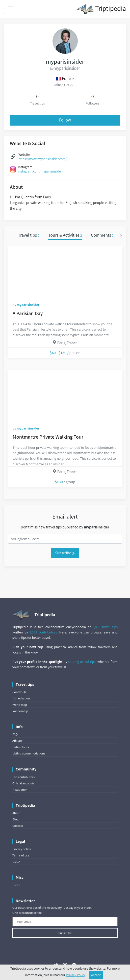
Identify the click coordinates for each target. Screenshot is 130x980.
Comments (102, 235)
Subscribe (65, 553)
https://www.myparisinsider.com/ (43, 159)
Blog (15, 819)
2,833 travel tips (105, 627)
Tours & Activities (65, 235)
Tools (16, 885)
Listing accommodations (29, 753)
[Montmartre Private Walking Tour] (65, 395)
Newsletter (20, 790)
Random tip (20, 711)
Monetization (21, 698)
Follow (65, 120)
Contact (18, 826)
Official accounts (23, 783)
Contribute (20, 692)
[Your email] (65, 922)
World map (20, 705)
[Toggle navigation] (11, 9)
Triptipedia (101, 9)
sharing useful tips (82, 662)
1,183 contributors (43, 632)
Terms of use (21, 855)
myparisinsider (28, 305)
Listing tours (21, 747)
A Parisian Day (28, 313)
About (16, 813)
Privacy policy (22, 849)
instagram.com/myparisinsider (40, 171)
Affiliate (17, 741)
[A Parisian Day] (65, 272)
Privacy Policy (76, 975)
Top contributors (23, 777)
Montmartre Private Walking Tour (48, 437)
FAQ (15, 734)
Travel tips (29, 235)
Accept (96, 975)
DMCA (16, 862)
